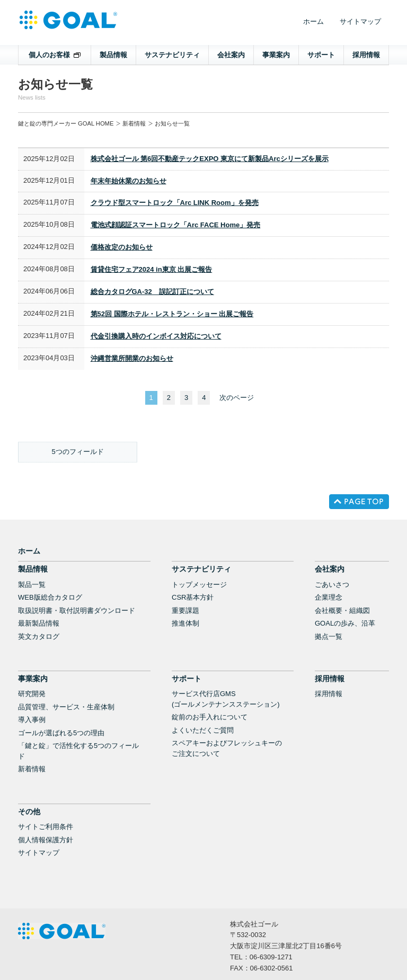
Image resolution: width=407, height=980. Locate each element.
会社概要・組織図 (342, 611)
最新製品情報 (39, 623)
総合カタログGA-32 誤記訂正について (152, 292)
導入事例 (32, 720)
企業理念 (329, 597)
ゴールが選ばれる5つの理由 (61, 733)
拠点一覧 (329, 636)
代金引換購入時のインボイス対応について (156, 336)
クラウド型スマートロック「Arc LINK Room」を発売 (175, 203)
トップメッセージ (199, 585)
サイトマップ (360, 21)
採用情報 (366, 55)
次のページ (237, 398)
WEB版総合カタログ (50, 597)
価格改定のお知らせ (122, 247)
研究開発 (32, 694)
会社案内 (231, 55)
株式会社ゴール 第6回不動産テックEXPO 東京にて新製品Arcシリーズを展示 (210, 159)
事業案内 (276, 55)
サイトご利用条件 (46, 827)
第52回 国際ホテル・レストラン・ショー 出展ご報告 (172, 314)
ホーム (313, 21)
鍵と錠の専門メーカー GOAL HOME (66, 123)
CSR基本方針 (193, 597)
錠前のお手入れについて (210, 717)
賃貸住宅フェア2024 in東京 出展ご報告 (152, 269)
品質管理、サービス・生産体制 (66, 707)
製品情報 (113, 55)
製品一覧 (32, 585)
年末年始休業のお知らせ (129, 181)
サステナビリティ (172, 55)
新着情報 (134, 123)
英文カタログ (39, 636)
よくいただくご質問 (203, 730)
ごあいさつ (332, 585)
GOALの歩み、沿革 (345, 623)
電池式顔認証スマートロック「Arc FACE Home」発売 (176, 225)
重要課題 (185, 611)
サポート (321, 55)
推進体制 (185, 623)
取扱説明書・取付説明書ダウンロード (77, 611)
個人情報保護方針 (46, 840)
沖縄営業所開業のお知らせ (132, 358)
